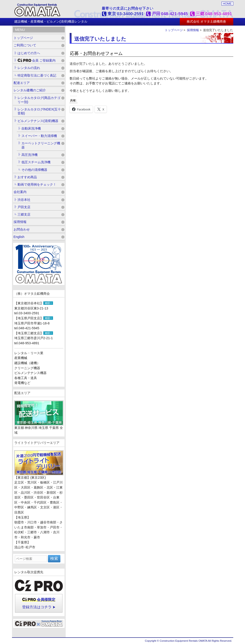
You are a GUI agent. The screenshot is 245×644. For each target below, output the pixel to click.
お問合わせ (22, 229)
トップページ (174, 30)
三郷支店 (24, 214)
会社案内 (20, 192)
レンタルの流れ (29, 68)
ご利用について (25, 45)
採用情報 (193, 30)
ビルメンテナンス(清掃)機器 (38, 121)
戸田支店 (24, 207)
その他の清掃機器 (34, 170)
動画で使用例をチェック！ (37, 184)
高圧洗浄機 (30, 155)
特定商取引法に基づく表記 (37, 75)
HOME (227, 4)
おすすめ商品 (27, 177)
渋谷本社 (24, 200)
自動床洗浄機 (31, 128)
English (19, 237)
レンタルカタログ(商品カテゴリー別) (39, 100)
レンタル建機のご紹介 (30, 90)
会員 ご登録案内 (37, 60)
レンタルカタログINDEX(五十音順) (39, 111)
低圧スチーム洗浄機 (36, 162)
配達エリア (22, 83)
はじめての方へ (29, 53)
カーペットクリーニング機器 (41, 145)
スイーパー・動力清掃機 (39, 136)
